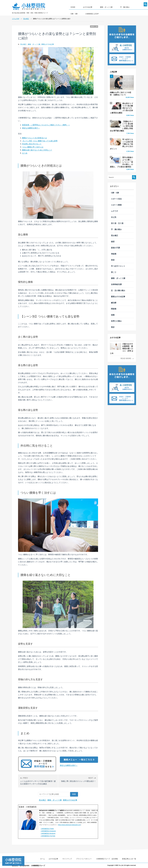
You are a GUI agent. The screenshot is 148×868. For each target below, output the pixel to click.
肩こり (114, 265)
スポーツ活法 (116, 192)
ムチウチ (115, 204)
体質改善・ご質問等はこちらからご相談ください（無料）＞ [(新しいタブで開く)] (46, 125)
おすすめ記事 (83, 7)
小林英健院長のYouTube (48, 836)
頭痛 (113, 308)
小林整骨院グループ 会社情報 (107, 859)
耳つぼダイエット (118, 259)
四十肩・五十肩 (117, 217)
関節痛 (114, 302)
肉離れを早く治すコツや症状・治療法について (122, 87)
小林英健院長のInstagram (48, 831)
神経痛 (114, 247)
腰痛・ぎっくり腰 (98, 7)
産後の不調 (115, 241)
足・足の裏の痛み (118, 284)
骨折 (113, 320)
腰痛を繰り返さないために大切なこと (37, 150)
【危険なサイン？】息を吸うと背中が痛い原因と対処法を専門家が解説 (122, 124)
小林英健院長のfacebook (48, 833)
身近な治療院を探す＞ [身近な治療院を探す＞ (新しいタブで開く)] (69, 765)
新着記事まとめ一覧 (129, 859)
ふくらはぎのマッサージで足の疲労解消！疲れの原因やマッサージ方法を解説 (38, 781)
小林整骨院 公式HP (76, 12)
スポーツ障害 (116, 198)
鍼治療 (114, 296)
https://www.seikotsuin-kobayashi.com (69, 825)
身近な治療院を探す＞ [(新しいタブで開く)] (31, 128)
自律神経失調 (116, 278)
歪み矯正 (23, 44)
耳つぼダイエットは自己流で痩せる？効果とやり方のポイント (122, 140)
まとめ (25, 153)
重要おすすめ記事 (48, 44)
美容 (113, 253)
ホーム (43, 859)
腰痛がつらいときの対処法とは (34, 138)
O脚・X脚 (126, 7)
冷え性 (114, 210)
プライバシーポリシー (84, 859)
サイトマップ (67, 859)
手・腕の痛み (113, 7)
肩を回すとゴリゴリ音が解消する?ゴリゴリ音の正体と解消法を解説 (122, 108)
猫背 (113, 235)
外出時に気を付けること (32, 144)
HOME (71, 7)
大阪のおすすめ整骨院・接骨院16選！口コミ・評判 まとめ (122, 341)
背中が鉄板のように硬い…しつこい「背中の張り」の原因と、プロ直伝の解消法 (122, 157)
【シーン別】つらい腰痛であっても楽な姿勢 (40, 141)
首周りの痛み (116, 314)
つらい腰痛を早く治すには (33, 147)
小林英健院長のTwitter (47, 829)
